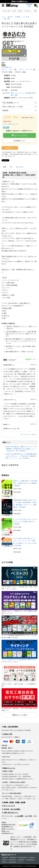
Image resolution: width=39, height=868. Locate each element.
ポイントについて (8, 806)
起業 (16, 95)
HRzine (4, 862)
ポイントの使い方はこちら (11, 124)
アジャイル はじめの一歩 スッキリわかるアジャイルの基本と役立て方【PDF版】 (25, 522)
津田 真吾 (5, 72)
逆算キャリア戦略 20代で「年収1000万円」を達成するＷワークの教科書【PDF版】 (25, 483)
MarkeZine (13, 857)
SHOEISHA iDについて (7, 833)
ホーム (3, 17)
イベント (21, 862)
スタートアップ (20, 93)
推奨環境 (5, 110)
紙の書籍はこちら (20, 141)
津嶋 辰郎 (18, 72)
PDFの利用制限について (11, 103)
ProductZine (12, 862)
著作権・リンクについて (8, 829)
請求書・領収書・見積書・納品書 (13, 802)
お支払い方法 (7, 734)
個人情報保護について (7, 827)
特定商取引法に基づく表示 (8, 825)
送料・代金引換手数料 (10, 727)
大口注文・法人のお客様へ (11, 809)
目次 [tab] (11, 167)
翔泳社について (6, 831)
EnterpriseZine (23, 857)
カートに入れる (19, 135)
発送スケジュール (8, 768)
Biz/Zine (5, 860)
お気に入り (10, 148)
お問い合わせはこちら (10, 813)
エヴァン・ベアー (7, 69)
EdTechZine (13, 860)
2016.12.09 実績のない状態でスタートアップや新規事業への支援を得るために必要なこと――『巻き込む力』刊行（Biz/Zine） (21, 449)
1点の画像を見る (7, 67)
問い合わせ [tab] (20, 167)
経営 (12, 93)
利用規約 (4, 822)
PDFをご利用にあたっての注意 (13, 107)
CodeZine (5, 857)
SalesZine (21, 860)
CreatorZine (30, 860)
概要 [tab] (5, 167)
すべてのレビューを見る (28, 434)
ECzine (32, 857)
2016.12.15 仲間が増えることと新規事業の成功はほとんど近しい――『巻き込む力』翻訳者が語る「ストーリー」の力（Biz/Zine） (21, 456)
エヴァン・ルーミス (25, 69)
